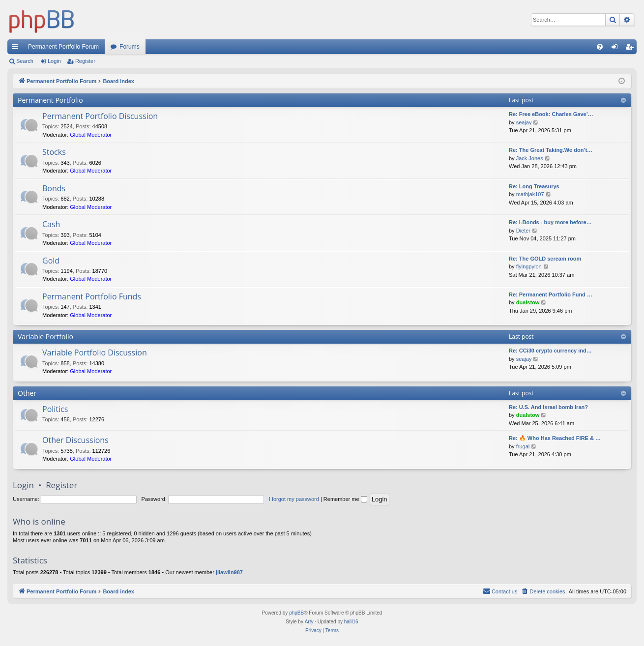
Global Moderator (91, 135)
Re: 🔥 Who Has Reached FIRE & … (555, 438)
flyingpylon (529, 266)
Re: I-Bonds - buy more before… (550, 222)
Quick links (17, 49)
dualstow (528, 302)
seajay (524, 122)
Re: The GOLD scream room (545, 259)
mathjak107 (530, 194)
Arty (309, 622)
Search (25, 61)
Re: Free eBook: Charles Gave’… (551, 114)
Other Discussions (75, 440)
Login (54, 61)
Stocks (54, 152)
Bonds (54, 188)
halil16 (351, 622)
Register (85, 61)
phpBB (296, 613)
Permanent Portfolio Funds (92, 296)
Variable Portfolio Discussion (95, 352)
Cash (51, 224)
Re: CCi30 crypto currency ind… (550, 351)
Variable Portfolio (45, 337)
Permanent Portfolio (50, 100)
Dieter (523, 231)
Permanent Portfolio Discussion (100, 116)
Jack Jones (530, 158)
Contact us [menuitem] (500, 591)
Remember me (345, 499)
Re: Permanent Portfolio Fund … (551, 294)
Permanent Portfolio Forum (63, 47)
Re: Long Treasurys (534, 186)
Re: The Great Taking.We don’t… (551, 150)
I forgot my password (294, 499)
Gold (51, 261)
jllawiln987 (229, 572)
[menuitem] (600, 47)
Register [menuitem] (631, 49)
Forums (130, 47)
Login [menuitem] (617, 49)
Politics (55, 409)
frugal (523, 446)
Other (27, 393)
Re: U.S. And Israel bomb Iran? (548, 407)
